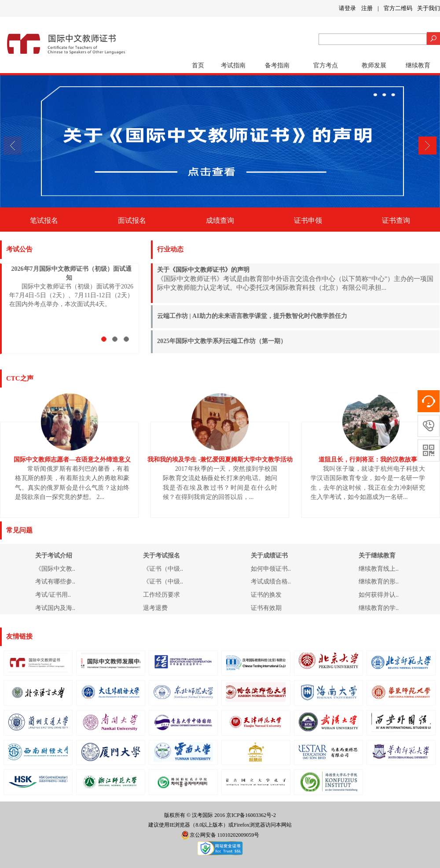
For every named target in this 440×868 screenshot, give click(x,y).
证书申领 (308, 220)
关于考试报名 (161, 556)
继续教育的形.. (379, 582)
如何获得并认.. (379, 595)
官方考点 (326, 65)
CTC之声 (20, 378)
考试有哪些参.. (55, 582)
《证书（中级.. (163, 569)
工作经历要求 (161, 595)
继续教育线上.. (379, 569)
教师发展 (374, 65)
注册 (367, 8)
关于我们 (429, 8)
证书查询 (396, 220)
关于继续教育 (377, 556)
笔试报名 (44, 220)
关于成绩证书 (269, 556)
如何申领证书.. (271, 569)
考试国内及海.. (55, 608)
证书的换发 (266, 595)
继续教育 (418, 65)
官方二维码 (398, 8)
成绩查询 (220, 220)
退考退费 (155, 608)
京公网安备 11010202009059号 (220, 835)
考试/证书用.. (53, 595)
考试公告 (19, 249)
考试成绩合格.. (271, 582)
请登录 (347, 8)
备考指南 (277, 65)
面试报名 (132, 220)
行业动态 (170, 249)
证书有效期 (266, 608)
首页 (198, 65)
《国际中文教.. (55, 569)
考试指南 (233, 65)
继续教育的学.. (379, 608)
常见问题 (19, 530)
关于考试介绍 (54, 556)
